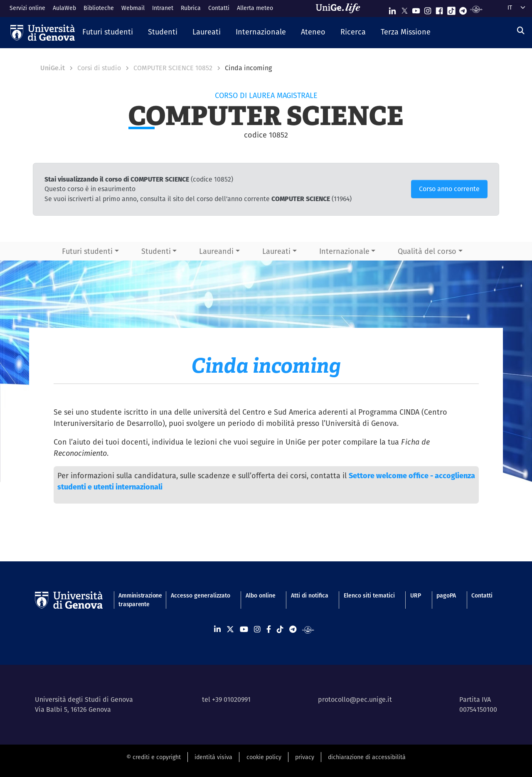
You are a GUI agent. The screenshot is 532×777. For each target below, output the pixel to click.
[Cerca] (521, 31)
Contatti (219, 8)
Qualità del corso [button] (427, 251)
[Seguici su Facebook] (439, 9)
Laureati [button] (276, 251)
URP (416, 595)
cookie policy (264, 757)
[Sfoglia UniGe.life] (341, 8)
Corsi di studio (99, 68)
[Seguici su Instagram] (428, 9)
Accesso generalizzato (201, 595)
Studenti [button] (156, 251)
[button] (108, 32)
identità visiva (213, 757)
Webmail (133, 8)
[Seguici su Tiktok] (451, 9)
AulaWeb (64, 8)
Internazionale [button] (344, 251)
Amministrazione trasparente (137, 600)
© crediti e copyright (154, 757)
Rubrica (191, 8)
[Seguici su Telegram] (463, 9)
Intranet (163, 8)
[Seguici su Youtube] (416, 9)
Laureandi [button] (216, 251)
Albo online (261, 595)
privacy (305, 757)
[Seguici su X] (404, 9)
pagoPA (446, 595)
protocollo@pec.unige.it (355, 700)
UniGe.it (53, 68)
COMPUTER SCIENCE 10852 (173, 68)
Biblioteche (99, 8)
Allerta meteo (255, 8)
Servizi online (27, 8)
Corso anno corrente (449, 189)
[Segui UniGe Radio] (476, 9)
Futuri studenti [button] (87, 251)
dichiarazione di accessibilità (367, 757)
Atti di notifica (310, 595)
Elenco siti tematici (369, 595)
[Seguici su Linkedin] (392, 9)
